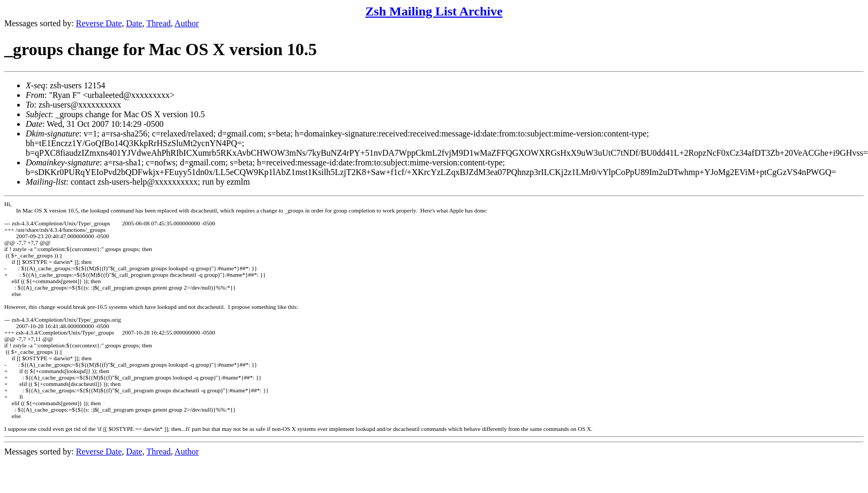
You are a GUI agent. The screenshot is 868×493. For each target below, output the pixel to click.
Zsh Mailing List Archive (434, 11)
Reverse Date (99, 23)
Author (187, 23)
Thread (158, 23)
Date (134, 23)
